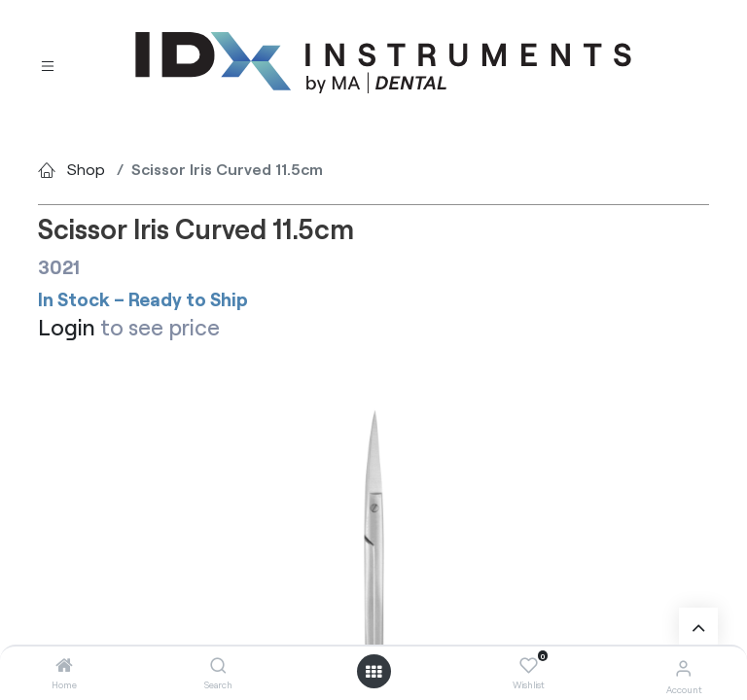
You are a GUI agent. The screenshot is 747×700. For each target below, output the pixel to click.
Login (67, 327)
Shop (86, 169)
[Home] (64, 665)
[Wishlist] (529, 666)
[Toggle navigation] (48, 64)
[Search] (218, 665)
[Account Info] (683, 667)
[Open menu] (373, 672)
